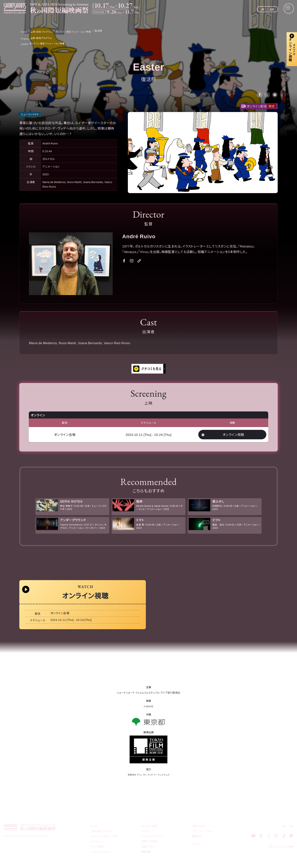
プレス (195, 849)
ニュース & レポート (101, 857)
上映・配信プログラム (39, 38)
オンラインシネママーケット (106, 842)
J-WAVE (148, 712)
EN (272, 9)
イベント (146, 837)
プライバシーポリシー (204, 837)
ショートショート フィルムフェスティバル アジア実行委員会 (148, 698)
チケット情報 (97, 852)
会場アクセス (148, 852)
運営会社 (197, 842)
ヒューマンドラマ (31, 116)
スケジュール (98, 847)
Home (94, 832)
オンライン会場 (150, 832)
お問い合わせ (199, 832)
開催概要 (146, 857)
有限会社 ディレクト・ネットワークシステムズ (149, 780)
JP (263, 9)
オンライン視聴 (233, 436)
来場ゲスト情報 (150, 847)
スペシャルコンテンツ (153, 842)
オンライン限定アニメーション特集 (46, 43)
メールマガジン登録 (282, 852)
